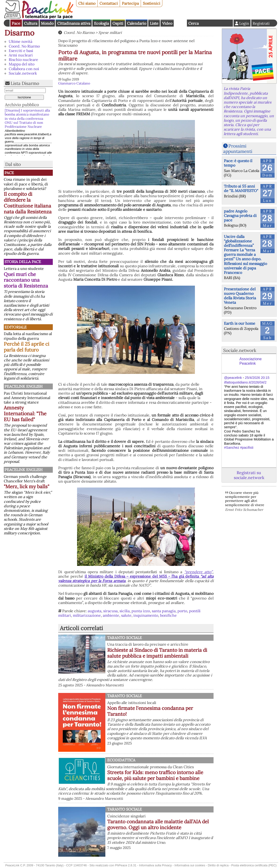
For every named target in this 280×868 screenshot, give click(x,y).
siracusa (110, 611)
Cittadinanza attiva (74, 23)
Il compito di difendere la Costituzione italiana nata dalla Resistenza (28, 203)
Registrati (261, 23)
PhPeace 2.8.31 (126, 865)
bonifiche (168, 615)
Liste (154, 23)
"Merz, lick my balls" (27, 486)
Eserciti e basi (21, 51)
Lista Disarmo (25, 83)
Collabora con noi (24, 69)
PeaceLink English (23, 386)
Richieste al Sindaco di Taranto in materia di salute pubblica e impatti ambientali (157, 653)
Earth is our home (240, 323)
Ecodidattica (121, 760)
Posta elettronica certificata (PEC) (254, 865)
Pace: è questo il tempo (238, 163)
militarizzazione (87, 615)
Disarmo (19, 33)
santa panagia (164, 611)
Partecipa (130, 3)
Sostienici (152, 3)
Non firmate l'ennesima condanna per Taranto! (150, 711)
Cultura (31, 23)
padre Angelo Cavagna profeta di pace (240, 216)
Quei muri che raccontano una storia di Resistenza (26, 280)
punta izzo (141, 611)
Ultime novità (21, 41)
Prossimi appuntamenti (238, 149)
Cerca (194, 23)
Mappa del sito (22, 64)
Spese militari (110, 32)
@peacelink (233, 378)
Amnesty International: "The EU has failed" (25, 414)
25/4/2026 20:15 (257, 378)
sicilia (125, 611)
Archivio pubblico (22, 105)
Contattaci (109, 3)
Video (167, 23)
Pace (16, 23)
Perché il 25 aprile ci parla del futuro (27, 347)
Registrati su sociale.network (249, 475)
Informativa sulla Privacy (155, 865)
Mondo (47, 23)
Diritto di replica (218, 865)
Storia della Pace (23, 262)
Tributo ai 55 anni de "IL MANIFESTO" (241, 188)
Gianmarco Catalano (74, 83)
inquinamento (146, 615)
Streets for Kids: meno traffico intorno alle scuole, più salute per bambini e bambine (155, 775)
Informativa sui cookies (190, 865)
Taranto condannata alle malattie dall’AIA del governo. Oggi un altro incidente (158, 824)
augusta (95, 611)
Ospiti (118, 23)
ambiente (111, 615)
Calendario (137, 23)
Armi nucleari (21, 55)
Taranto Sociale (125, 638)
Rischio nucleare (23, 60)
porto (182, 611)
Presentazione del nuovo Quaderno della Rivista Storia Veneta (240, 296)
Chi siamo (87, 3)
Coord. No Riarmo (24, 46)
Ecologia (101, 23)
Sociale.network (23, 73)
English (180, 23)
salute (126, 615)
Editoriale (16, 327)
